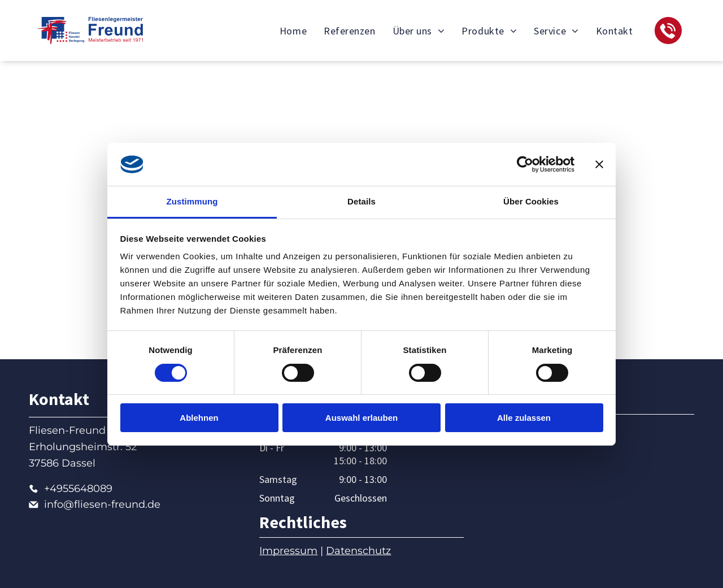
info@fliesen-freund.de (102, 504)
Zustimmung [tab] (192, 201)
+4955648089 (78, 489)
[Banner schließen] (599, 164)
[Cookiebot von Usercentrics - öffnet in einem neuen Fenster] (525, 164)
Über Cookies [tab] (531, 201)
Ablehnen (199, 418)
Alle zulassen (524, 418)
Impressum (288, 551)
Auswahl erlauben (361, 418)
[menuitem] (293, 31)
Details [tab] (361, 201)
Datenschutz (358, 551)
